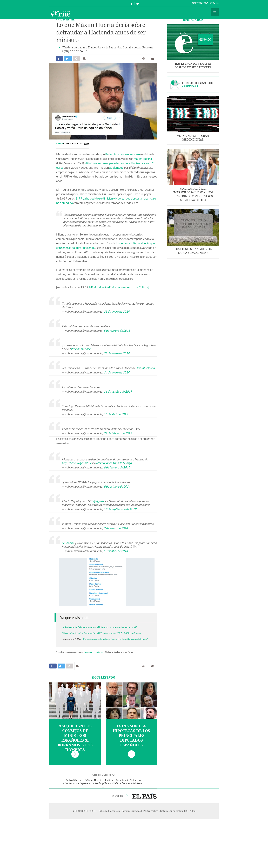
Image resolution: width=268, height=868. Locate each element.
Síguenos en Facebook (132, 3)
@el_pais (98, 501)
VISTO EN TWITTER (65, 20)
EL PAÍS (144, 796)
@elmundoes (104, 463)
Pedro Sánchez (74, 780)
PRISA (193, 811)
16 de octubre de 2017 (118, 391)
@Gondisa (68, 543)
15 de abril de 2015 (116, 414)
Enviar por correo (153, 59)
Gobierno (138, 784)
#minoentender (81, 349)
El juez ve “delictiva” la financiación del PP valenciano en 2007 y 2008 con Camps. (102, 633)
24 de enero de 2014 (117, 372)
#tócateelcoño (146, 368)
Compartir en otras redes (76, 59)
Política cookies (151, 811)
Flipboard (99, 652)
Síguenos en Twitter (138, 3)
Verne (60, 14)
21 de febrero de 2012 (118, 433)
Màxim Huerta (143, 159)
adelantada (116, 168)
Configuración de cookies (171, 811)
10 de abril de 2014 (116, 551)
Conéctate (197, 3)
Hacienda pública (101, 784)
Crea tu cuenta (211, 3)
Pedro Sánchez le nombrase (123, 154)
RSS (186, 811)
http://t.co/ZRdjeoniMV (77, 463)
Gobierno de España (76, 784)
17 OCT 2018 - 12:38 (77, 144)
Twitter (109, 780)
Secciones (215, 12)
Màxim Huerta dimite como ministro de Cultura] (119, 287)
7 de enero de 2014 (116, 528)
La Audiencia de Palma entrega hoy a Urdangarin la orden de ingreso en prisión (100, 627)
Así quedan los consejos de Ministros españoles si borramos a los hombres (75, 738)
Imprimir (144, 59)
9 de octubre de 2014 (117, 486)
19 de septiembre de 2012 (120, 509)
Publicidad (104, 811)
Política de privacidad (132, 811)
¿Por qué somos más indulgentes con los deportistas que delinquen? (115, 639)
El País (60, 3)
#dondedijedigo (122, 463)
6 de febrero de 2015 (117, 331)
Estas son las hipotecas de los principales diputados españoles (131, 736)
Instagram (88, 652)
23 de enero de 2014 (117, 311)
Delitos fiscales (122, 784)
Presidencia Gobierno (128, 780)
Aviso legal (115, 811)
